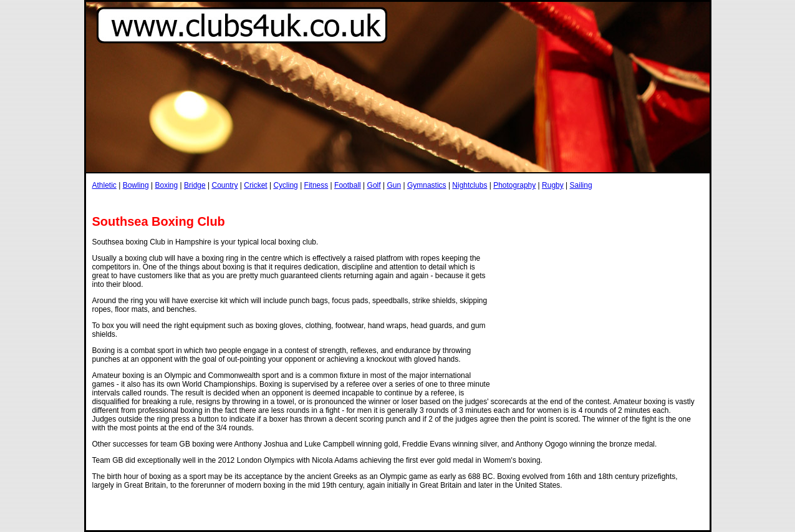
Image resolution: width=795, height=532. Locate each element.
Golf (374, 185)
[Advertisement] (319, 202)
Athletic (104, 185)
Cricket (255, 185)
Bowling (136, 185)
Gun (394, 185)
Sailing (581, 185)
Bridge (195, 185)
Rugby (553, 185)
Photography (514, 185)
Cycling (285, 185)
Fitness (316, 185)
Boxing (166, 185)
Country (224, 185)
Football (348, 185)
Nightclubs (470, 185)
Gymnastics (427, 185)
